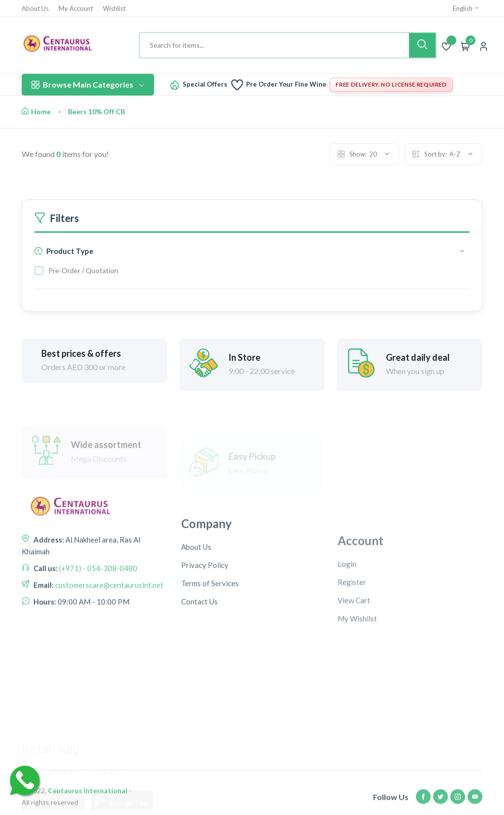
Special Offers (205, 84)
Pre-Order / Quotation (83, 270)
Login (347, 621)
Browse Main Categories (88, 84)
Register (352, 639)
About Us (35, 9)
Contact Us (199, 651)
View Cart (354, 658)
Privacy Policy (205, 614)
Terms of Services (210, 632)
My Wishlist (357, 676)
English (466, 8)
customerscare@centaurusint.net (109, 619)
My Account (76, 9)
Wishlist (114, 9)
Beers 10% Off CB (96, 111)
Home (36, 111)
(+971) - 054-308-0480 (97, 602)
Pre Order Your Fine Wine (286, 84)
